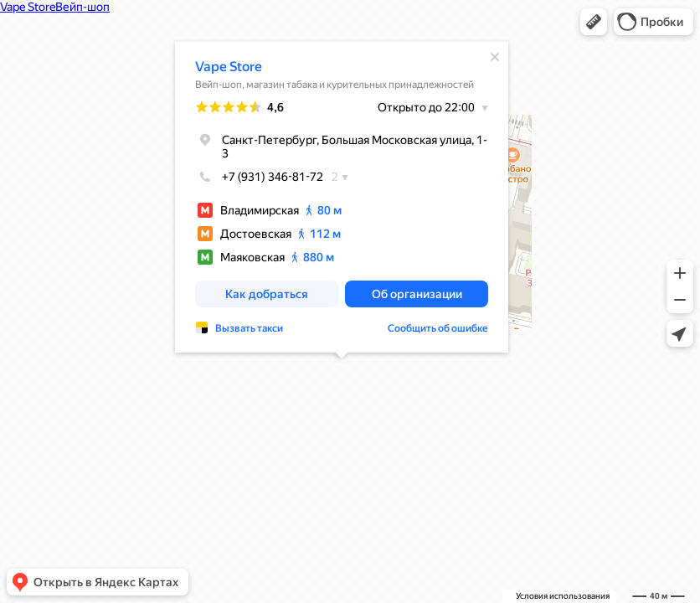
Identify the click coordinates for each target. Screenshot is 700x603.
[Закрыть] (495, 57)
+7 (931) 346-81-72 (259, 177)
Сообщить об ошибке (438, 328)
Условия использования (563, 596)
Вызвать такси (249, 328)
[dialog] (342, 197)
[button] (594, 22)
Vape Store (229, 67)
